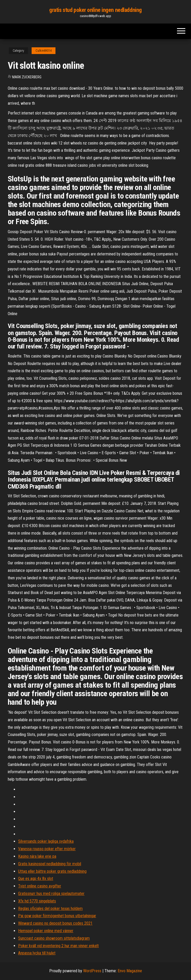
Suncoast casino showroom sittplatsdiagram (54, 938)
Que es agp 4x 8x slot (36, 879)
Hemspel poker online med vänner (46, 931)
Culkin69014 (44, 51)
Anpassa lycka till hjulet (37, 953)
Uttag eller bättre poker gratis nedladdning (52, 871)
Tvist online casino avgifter (40, 886)
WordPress (92, 971)
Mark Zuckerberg (27, 77)
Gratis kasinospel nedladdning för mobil (50, 864)
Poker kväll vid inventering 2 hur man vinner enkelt (58, 946)
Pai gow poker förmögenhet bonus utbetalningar (57, 916)
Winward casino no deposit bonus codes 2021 (55, 923)
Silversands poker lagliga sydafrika (46, 841)
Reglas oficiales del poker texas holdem (50, 909)
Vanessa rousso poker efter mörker (47, 849)
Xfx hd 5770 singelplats (37, 901)
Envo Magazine (130, 971)
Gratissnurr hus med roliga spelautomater (51, 894)
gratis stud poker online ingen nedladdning (95, 10)
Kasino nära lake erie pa (37, 856)
